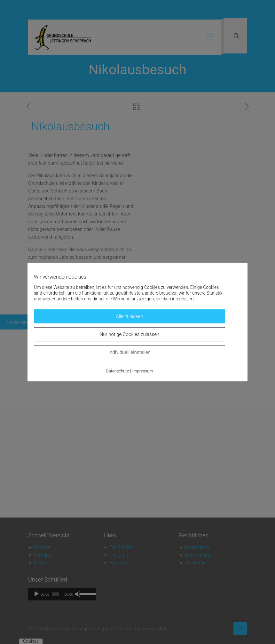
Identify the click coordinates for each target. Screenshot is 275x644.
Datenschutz (117, 371)
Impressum (143, 371)
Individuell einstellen (130, 352)
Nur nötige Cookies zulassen (130, 334)
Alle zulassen (130, 316)
